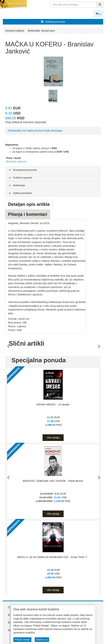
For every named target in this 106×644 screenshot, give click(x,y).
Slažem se (42, 640)
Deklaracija (16, 185)
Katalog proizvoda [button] (53, 22)
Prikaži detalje (22, 640)
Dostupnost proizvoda (22, 170)
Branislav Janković (16, 162)
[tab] (53, 170)
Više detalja (53, 438)
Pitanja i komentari (28, 214)
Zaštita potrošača (20, 193)
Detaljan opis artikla (29, 204)
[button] (7, 344)
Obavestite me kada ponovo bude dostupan (35, 131)
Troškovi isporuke (20, 178)
